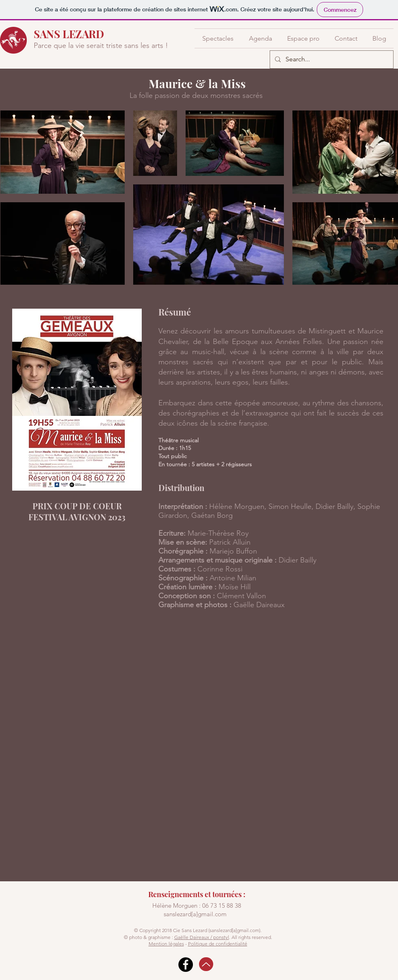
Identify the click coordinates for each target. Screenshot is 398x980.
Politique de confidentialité (218, 944)
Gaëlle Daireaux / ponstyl (202, 937)
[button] (218, 38)
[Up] (206, 964)
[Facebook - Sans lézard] (186, 965)
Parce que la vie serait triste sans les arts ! (101, 45)
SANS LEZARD (69, 34)
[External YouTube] (199, 739)
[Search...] (331, 59)
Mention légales (166, 944)
